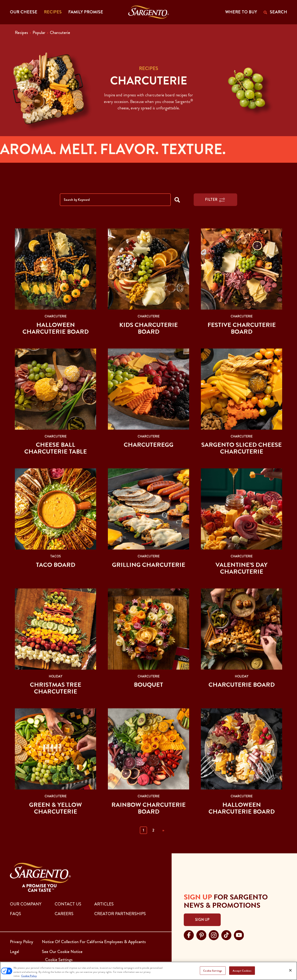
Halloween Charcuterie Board (56, 328)
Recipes (21, 33)
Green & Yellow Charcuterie (55, 808)
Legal (14, 952)
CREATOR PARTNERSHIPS (120, 914)
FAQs (15, 914)
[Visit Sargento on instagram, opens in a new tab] (214, 935)
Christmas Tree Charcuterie (56, 688)
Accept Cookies (242, 970)
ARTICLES (104, 904)
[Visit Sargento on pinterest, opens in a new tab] (201, 935)
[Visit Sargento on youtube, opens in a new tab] (239, 935)
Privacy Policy (22, 942)
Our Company (26, 904)
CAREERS (64, 914)
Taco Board (56, 565)
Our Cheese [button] (24, 12)
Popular (39, 33)
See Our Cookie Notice (62, 952)
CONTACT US (68, 904)
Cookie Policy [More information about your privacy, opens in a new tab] (29, 976)
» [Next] (163, 830)
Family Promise (86, 12)
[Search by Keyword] (115, 200)
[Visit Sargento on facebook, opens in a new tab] (189, 935)
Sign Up (202, 920)
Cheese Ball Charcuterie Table (56, 448)
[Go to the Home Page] (149, 12)
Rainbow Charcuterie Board (148, 808)
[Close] (290, 970)
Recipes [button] (53, 12)
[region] (148, 971)
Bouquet (148, 685)
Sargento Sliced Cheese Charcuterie (242, 448)
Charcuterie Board (242, 685)
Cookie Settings (213, 970)
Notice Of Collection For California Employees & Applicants (94, 942)
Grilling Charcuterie (149, 565)
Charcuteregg (149, 445)
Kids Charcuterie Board (148, 328)
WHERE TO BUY (241, 12)
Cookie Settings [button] (59, 960)
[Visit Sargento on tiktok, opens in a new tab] (226, 935)
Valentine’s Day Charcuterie (242, 568)
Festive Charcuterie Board (242, 328)
